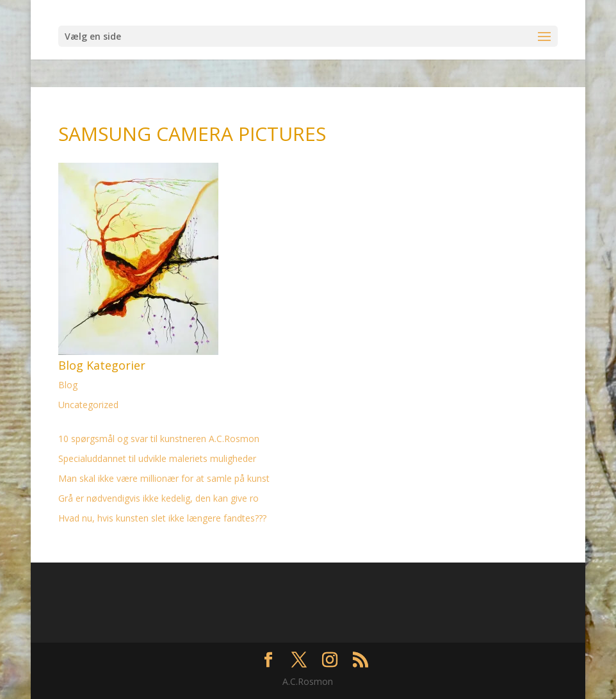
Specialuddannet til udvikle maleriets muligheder (157, 458)
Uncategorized (88, 405)
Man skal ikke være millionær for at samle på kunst (164, 478)
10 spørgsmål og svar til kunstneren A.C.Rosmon (159, 439)
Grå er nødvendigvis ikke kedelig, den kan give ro (158, 498)
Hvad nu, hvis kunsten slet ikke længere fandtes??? (162, 518)
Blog (68, 385)
